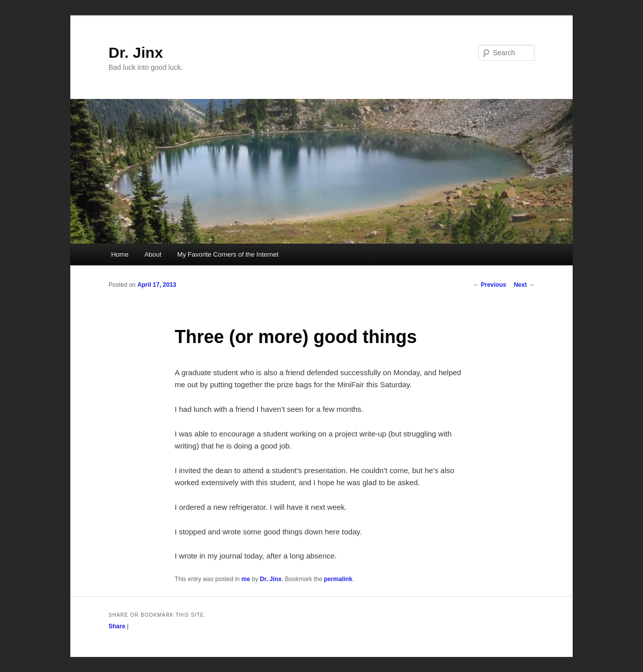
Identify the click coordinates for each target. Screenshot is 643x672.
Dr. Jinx (136, 52)
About (153, 254)
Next (524, 285)
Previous (490, 285)
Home (120, 254)
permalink (338, 579)
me (246, 579)
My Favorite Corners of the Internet (228, 254)
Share (117, 626)
